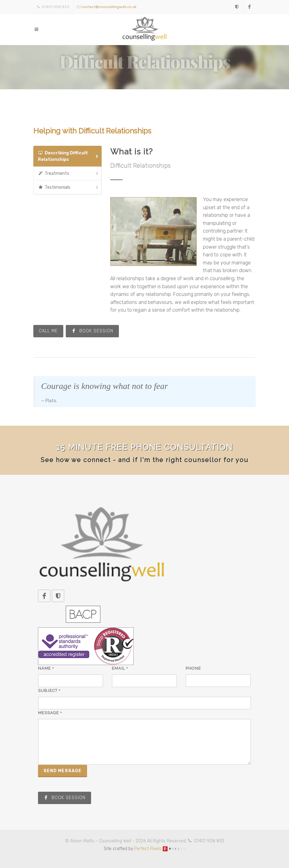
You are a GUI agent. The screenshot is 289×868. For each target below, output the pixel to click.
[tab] (67, 156)
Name (46, 668)
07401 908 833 (53, 7)
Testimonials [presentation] (69, 187)
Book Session (92, 331)
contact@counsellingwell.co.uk (109, 7)
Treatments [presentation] (69, 173)
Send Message (63, 771)
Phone (193, 668)
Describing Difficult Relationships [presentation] (69, 156)
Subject (49, 691)
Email (120, 668)
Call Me (48, 331)
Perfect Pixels (160, 849)
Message (50, 713)
